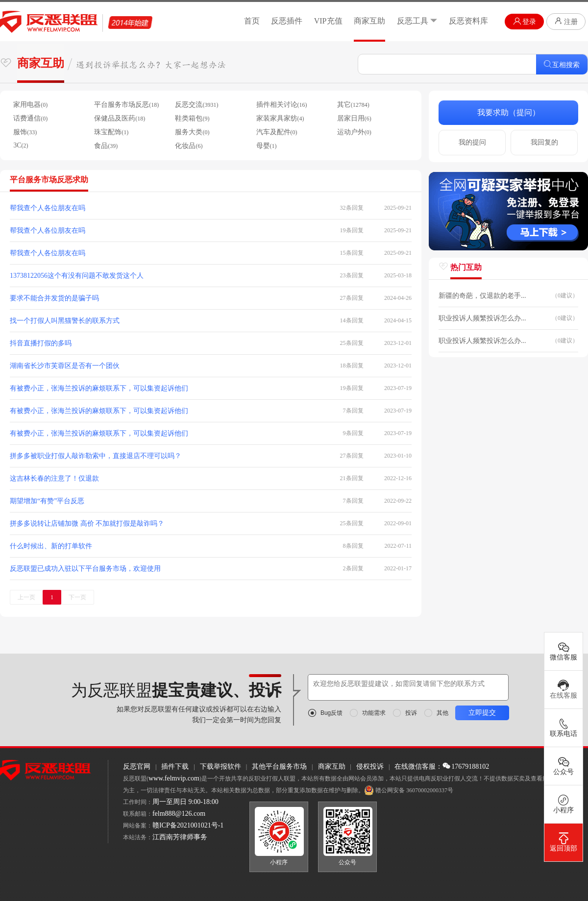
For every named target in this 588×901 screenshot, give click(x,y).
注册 (566, 21)
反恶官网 (137, 767)
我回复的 (544, 142)
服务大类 (192, 132)
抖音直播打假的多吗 (41, 343)
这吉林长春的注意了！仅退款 (54, 478)
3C (21, 145)
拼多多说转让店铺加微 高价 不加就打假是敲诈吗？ (87, 524)
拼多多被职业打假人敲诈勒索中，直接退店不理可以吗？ (96, 456)
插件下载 (175, 767)
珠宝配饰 (111, 132)
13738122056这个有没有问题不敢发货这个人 (77, 276)
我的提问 (472, 142)
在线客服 (563, 689)
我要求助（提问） (509, 112)
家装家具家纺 (280, 118)
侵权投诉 (370, 767)
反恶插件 (287, 21)
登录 (525, 21)
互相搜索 (562, 64)
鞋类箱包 (192, 118)
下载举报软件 (220, 767)
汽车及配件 (277, 132)
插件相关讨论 (282, 105)
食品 (106, 146)
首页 (252, 21)
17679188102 (466, 767)
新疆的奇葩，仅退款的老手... (482, 296)
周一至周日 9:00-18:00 (185, 802)
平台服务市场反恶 (126, 105)
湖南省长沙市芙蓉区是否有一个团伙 (65, 366)
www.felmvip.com (174, 778)
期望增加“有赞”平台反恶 (47, 501)
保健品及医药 (120, 118)
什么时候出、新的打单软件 (51, 546)
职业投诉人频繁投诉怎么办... (482, 318)
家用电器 (30, 105)
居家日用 (354, 118)
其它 (353, 105)
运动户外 (354, 132)
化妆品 (189, 146)
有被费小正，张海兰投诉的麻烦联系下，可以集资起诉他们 (99, 388)
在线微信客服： (418, 767)
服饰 (25, 132)
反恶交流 (196, 105)
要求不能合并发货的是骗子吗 (54, 298)
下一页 (77, 597)
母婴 (267, 146)
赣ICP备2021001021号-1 (188, 825)
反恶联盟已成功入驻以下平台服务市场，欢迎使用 (85, 569)
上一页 (26, 597)
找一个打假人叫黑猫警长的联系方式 (65, 321)
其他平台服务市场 (279, 767)
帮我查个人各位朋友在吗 (48, 208)
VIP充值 (328, 21)
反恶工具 (417, 21)
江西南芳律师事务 (180, 837)
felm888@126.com (179, 814)
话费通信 (30, 118)
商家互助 (369, 21)
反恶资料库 (468, 21)
